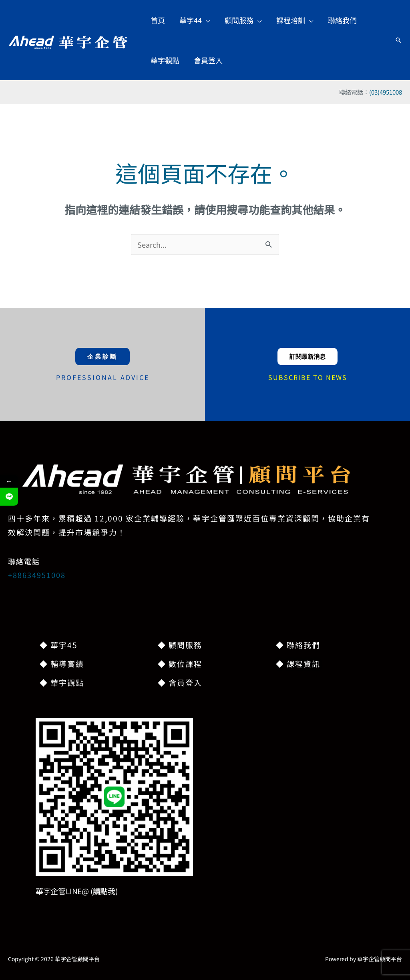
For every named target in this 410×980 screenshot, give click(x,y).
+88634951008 (37, 575)
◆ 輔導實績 (62, 664)
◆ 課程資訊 (298, 664)
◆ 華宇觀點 (62, 682)
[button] (398, 40)
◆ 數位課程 (180, 664)
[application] (206, 20)
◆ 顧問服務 (180, 645)
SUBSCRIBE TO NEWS (308, 377)
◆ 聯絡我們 (298, 645)
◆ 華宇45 (59, 645)
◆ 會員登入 (180, 682)
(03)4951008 (386, 92)
